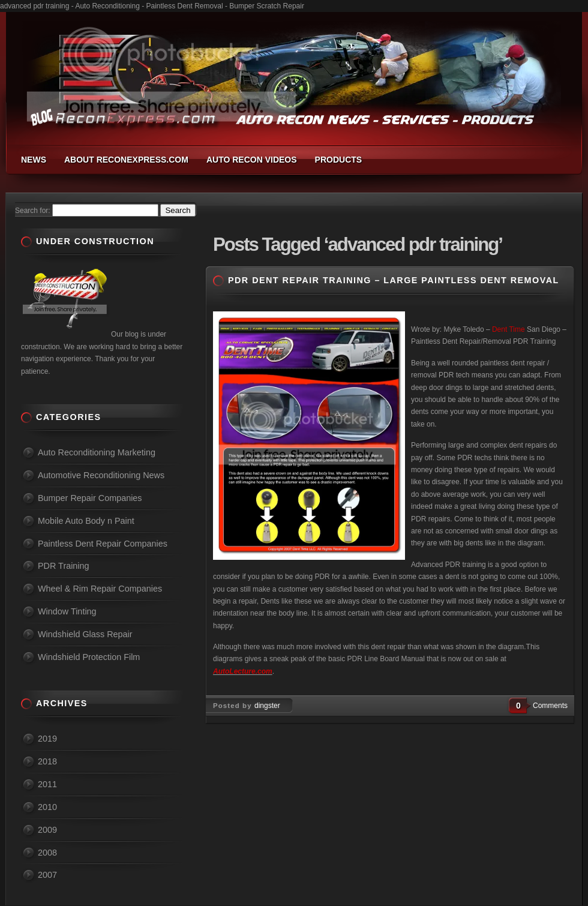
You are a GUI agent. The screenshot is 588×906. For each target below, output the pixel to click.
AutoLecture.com (243, 671)
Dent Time (508, 329)
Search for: (33, 211)
